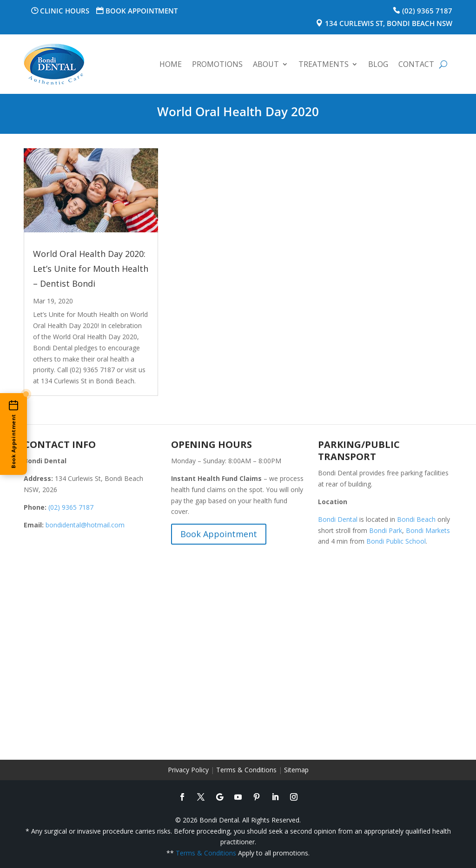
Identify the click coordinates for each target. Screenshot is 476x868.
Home (171, 64)
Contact (416, 64)
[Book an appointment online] (13, 434)
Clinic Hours (65, 11)
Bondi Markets (428, 530)
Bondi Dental (338, 519)
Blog (378, 64)
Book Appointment (142, 11)
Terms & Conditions (246, 770)
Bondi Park (386, 530)
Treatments (324, 64)
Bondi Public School (396, 541)
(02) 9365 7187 (427, 11)
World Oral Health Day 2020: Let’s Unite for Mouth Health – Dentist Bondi (91, 269)
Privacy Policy (188, 770)
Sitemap (296, 770)
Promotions (217, 64)
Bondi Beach (416, 519)
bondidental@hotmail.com (85, 525)
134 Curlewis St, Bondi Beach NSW (389, 23)
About (266, 64)
